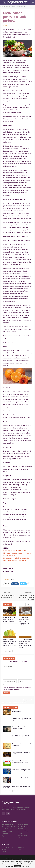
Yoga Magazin (6, 836)
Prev (6, 651)
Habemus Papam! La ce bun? (20, 778)
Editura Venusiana (23, 838)
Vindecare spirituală (7, 831)
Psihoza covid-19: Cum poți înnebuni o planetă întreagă (26, 597)
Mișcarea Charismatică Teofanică (24, 828)
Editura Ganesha (22, 835)
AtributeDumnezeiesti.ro (8, 826)
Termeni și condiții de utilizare (7, 848)
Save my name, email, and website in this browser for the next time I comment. (17, 688)
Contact (4, 852)
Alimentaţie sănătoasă (10, 615)
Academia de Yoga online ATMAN (25, 832)
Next (10, 651)
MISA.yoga (5, 834)
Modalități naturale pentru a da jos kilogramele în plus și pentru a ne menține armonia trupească (17, 553)
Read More (25, 866)
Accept (18, 866)
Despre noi (21, 847)
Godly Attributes (9, 829)
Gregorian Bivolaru (23, 824)
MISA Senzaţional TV (7, 824)
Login (20, 850)
